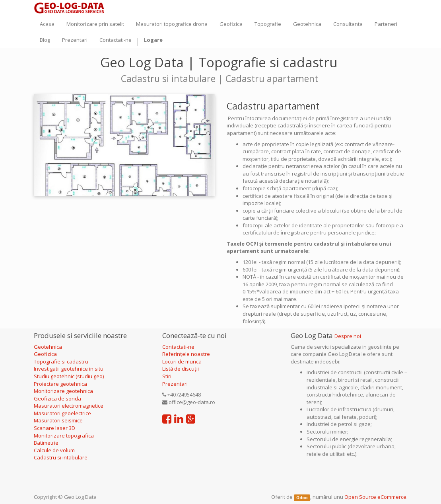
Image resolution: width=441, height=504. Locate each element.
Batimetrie (46, 443)
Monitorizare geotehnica (64, 391)
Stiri (167, 376)
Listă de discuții (181, 369)
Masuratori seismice (58, 420)
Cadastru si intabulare (61, 457)
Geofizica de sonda (58, 399)
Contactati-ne (178, 347)
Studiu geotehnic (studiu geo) (69, 376)
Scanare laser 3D (54, 428)
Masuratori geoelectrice (63, 413)
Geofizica (45, 354)
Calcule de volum (54, 450)
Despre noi (348, 336)
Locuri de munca (182, 361)
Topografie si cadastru (61, 361)
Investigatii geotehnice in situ (69, 369)
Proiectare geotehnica (61, 384)
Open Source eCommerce (375, 497)
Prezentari (175, 384)
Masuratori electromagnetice (69, 406)
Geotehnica (48, 347)
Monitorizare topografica (64, 436)
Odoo (302, 497)
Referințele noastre (186, 354)
